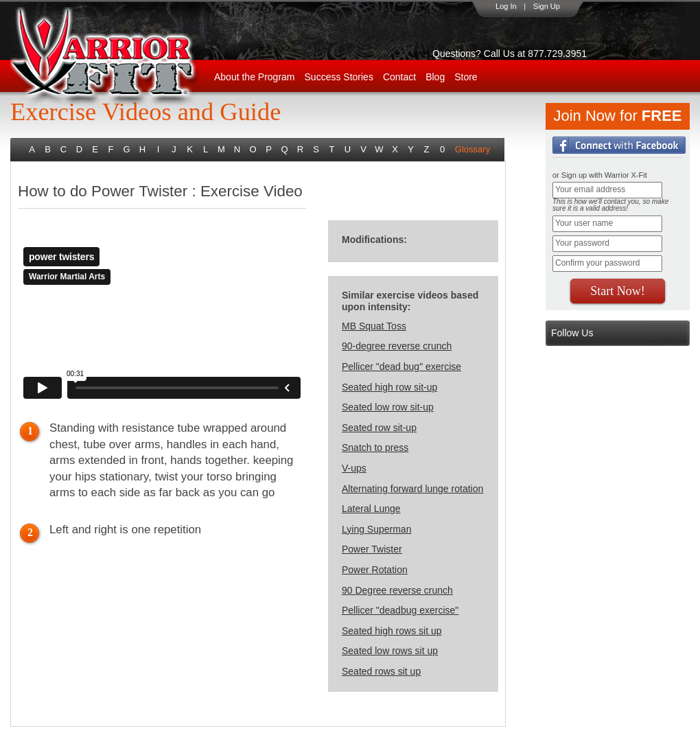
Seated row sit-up (379, 428)
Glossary (472, 149)
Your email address (590, 189)
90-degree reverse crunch (397, 346)
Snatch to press (375, 448)
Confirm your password (597, 263)
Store (466, 77)
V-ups (354, 468)
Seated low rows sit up (390, 651)
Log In (506, 6)
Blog (435, 77)
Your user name (584, 223)
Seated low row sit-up (388, 407)
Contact (399, 77)
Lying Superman (376, 529)
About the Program (255, 77)
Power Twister (372, 549)
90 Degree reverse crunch (397, 590)
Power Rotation (375, 570)
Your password (582, 243)
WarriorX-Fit (120, 57)
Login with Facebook (619, 145)
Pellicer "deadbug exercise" (400, 610)
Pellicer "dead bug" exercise (401, 367)
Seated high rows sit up (392, 631)
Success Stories (339, 77)
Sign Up (547, 6)
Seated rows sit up (381, 671)
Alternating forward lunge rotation (412, 489)
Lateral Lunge (371, 509)
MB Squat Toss (374, 326)
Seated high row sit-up (389, 387)
